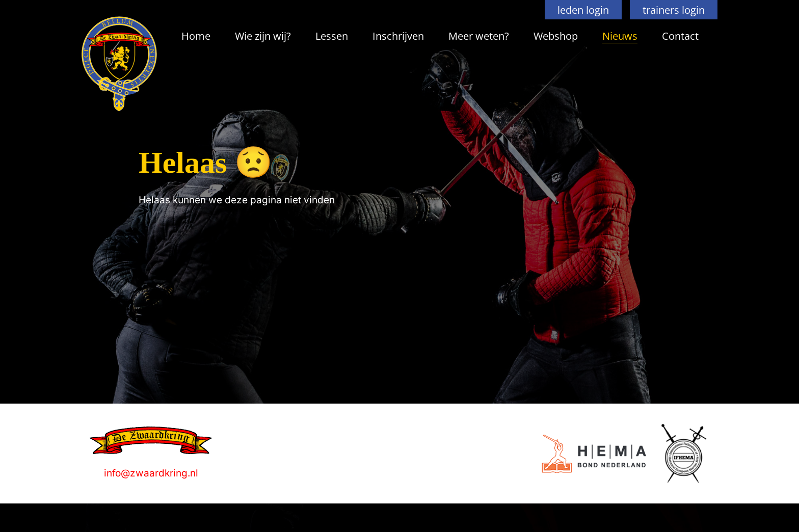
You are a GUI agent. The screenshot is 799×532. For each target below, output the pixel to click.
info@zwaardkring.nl (151, 473)
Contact (680, 36)
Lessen (332, 36)
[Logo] (594, 454)
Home (196, 36)
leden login (583, 10)
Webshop (556, 36)
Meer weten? (479, 36)
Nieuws (620, 36)
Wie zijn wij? (263, 36)
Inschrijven (398, 36)
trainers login (674, 10)
